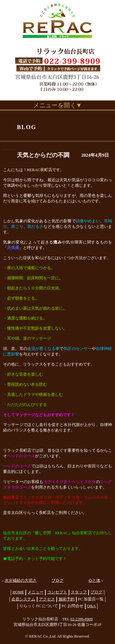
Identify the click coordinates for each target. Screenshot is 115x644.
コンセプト (57, 592)
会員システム (23, 599)
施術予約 (67, 599)
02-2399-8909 (81, 619)
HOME (18, 592)
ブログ (57, 581)
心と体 (94, 581)
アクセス (47, 599)
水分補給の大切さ (21, 581)
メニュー (36, 592)
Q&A (91, 606)
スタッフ (79, 592)
